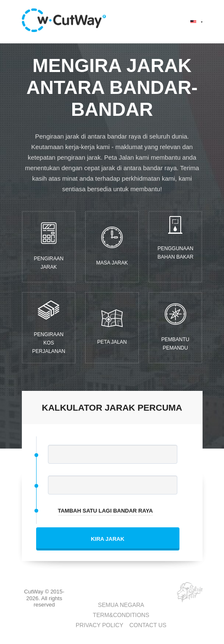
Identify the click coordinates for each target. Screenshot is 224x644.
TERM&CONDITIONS (121, 615)
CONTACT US (148, 625)
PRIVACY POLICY (99, 625)
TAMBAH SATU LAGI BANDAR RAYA (105, 511)
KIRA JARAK (108, 539)
